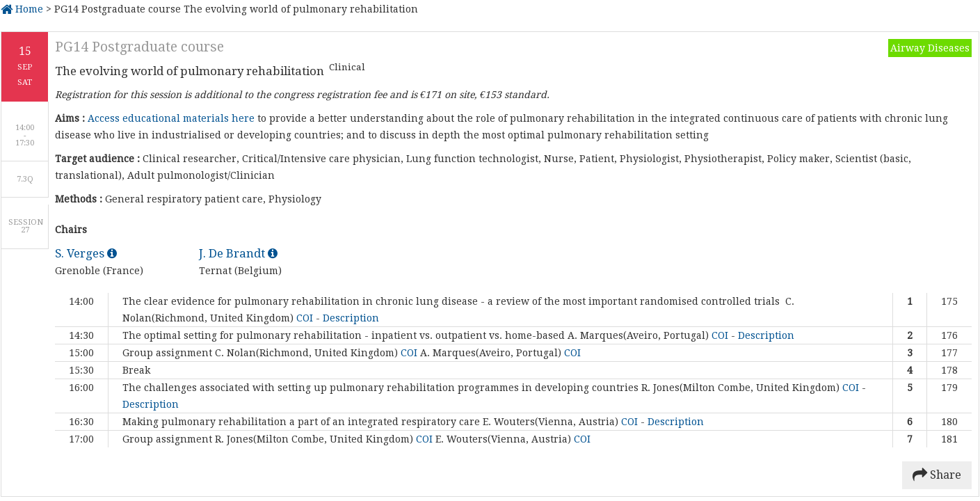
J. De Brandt (238, 253)
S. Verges (86, 253)
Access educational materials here (171, 118)
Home (22, 9)
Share (937, 475)
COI (306, 318)
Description (351, 318)
